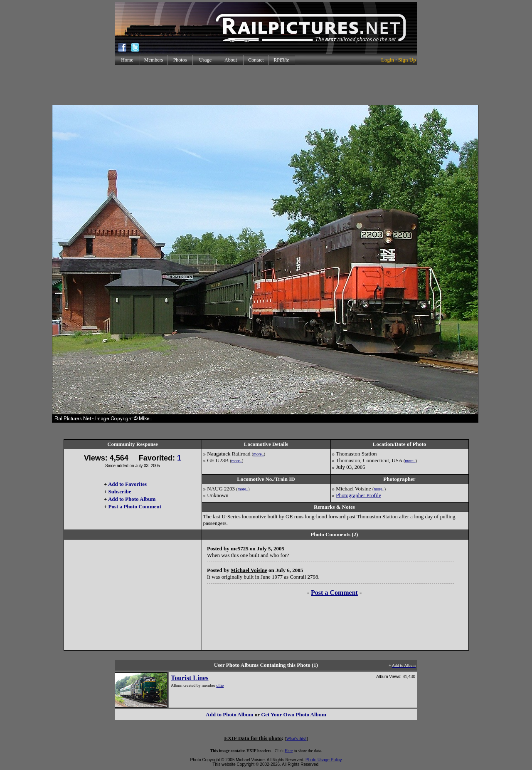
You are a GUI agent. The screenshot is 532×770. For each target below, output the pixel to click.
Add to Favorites (127, 484)
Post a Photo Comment (135, 506)
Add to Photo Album (132, 499)
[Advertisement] (266, 85)
